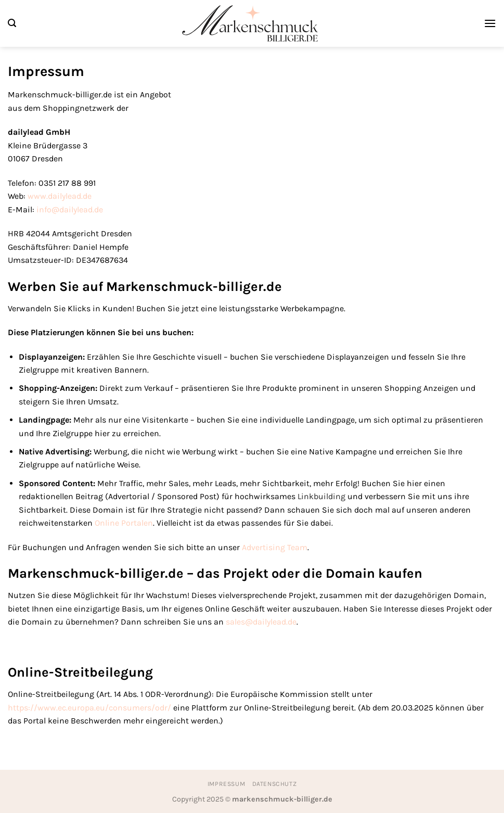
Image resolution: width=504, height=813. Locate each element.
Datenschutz (275, 784)
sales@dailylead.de (261, 622)
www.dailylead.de (60, 196)
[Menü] (490, 23)
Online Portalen (124, 523)
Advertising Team (275, 547)
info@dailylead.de (70, 209)
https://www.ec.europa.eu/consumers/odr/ (89, 708)
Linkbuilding (321, 496)
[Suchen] (12, 23)
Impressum (227, 784)
